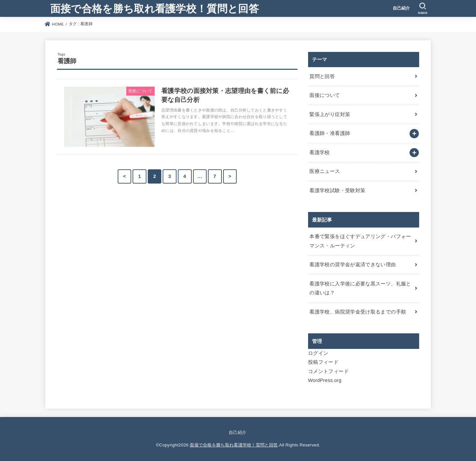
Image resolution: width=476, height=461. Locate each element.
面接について (325, 95)
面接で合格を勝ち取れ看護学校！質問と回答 (155, 8)
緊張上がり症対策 (330, 114)
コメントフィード (328, 371)
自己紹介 (401, 8)
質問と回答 (322, 76)
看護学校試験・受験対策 (337, 190)
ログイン (318, 353)
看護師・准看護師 (330, 133)
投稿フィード (323, 362)
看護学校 (319, 152)
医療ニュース (325, 171)
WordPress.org (325, 380)
